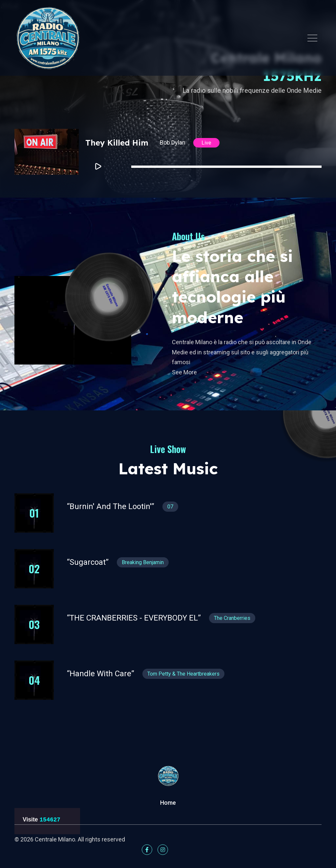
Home (168, 803)
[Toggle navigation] (312, 38)
